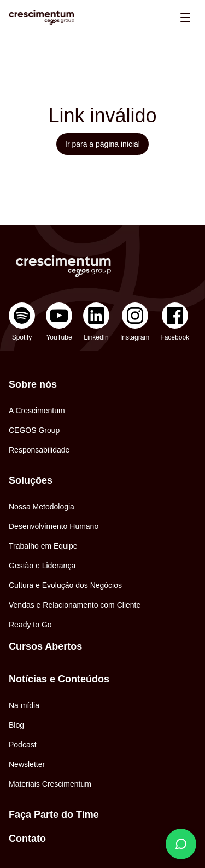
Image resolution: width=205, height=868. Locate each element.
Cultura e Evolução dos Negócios (65, 585)
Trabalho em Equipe (43, 546)
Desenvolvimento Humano (54, 526)
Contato (27, 839)
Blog (16, 725)
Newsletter (27, 764)
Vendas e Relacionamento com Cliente (75, 605)
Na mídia (24, 705)
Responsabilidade (39, 450)
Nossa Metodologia (42, 507)
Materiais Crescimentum (50, 784)
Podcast (23, 745)
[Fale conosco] (181, 844)
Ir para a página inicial (102, 144)
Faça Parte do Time (54, 815)
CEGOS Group (34, 430)
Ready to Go (30, 625)
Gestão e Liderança (42, 566)
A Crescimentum (37, 411)
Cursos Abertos (45, 646)
